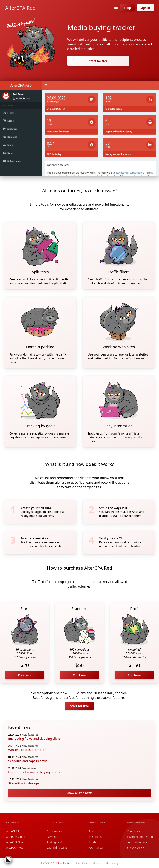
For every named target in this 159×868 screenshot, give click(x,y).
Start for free (98, 61)
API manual (96, 847)
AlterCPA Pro (14, 831)
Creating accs (55, 831)
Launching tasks (57, 847)
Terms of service (137, 842)
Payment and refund (140, 837)
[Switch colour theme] (8, 860)
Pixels (93, 842)
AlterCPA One (15, 842)
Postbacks (95, 837)
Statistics (95, 831)
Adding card (54, 842)
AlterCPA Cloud (16, 837)
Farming (52, 837)
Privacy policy (135, 847)
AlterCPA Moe (15, 847)
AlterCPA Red (20, 8)
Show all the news (80, 793)
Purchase (25, 675)
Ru (115, 8)
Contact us (134, 831)
